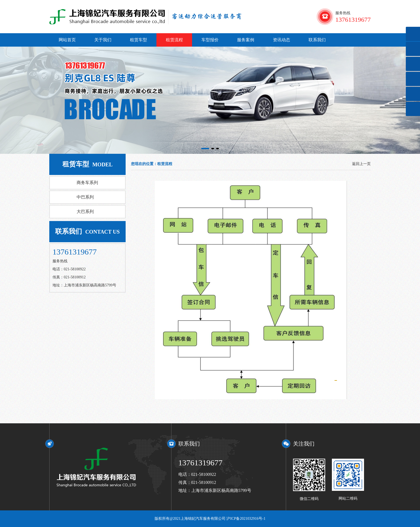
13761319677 (200, 463)
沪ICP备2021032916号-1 (246, 519)
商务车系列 (87, 183)
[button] (205, 149)
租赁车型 (138, 40)
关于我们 (103, 40)
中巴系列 (85, 197)
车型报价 (210, 40)
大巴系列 (85, 212)
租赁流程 (174, 40)
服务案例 (246, 40)
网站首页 (67, 40)
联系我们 (317, 40)
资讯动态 (282, 40)
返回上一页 (361, 164)
